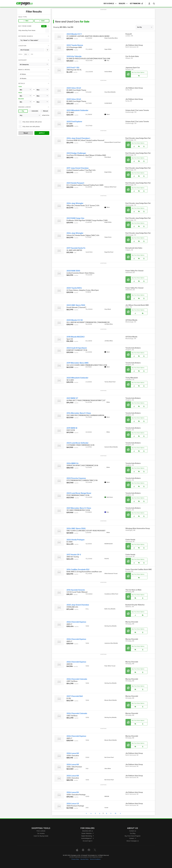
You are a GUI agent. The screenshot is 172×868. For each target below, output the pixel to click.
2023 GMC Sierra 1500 (76, 305)
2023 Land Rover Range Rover (79, 493)
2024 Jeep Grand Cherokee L (78, 138)
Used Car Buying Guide (41, 836)
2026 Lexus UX (73, 804)
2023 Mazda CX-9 (74, 34)
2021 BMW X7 (72, 398)
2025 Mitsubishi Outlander (77, 378)
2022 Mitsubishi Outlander (77, 110)
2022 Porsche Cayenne (76, 478)
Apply (42, 133)
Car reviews (41, 833)
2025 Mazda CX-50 (75, 320)
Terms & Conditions (95, 859)
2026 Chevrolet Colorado (77, 679)
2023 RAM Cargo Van (75, 218)
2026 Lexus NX (73, 753)
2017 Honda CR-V (74, 555)
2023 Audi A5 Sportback (77, 348)
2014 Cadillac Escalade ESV (78, 570)
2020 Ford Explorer (74, 122)
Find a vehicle (41, 831)
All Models (34, 78)
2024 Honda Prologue (76, 540)
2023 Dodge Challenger (76, 153)
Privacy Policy (75, 859)
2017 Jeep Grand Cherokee (78, 168)
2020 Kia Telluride (74, 56)
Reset (26, 133)
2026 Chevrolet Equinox (76, 622)
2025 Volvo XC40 (74, 88)
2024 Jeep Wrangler (75, 203)
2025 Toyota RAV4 (74, 288)
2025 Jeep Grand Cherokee (78, 605)
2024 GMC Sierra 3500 (76, 528)
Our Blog (133, 833)
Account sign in (88, 841)
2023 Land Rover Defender (78, 443)
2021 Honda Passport (75, 183)
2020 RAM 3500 (73, 271)
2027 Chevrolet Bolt (75, 696)
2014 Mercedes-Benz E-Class (79, 413)
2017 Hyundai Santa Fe (76, 248)
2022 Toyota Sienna (75, 45)
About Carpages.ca (133, 841)
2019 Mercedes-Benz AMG (78, 363)
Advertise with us (88, 831)
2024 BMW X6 (73, 463)
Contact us (133, 831)
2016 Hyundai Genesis (76, 590)
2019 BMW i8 (72, 428)
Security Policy (85, 859)
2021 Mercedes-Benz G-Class (79, 508)
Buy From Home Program (133, 836)
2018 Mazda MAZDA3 (76, 337)
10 (115, 813)
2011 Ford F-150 (73, 68)
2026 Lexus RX (73, 792)
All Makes (34, 74)
